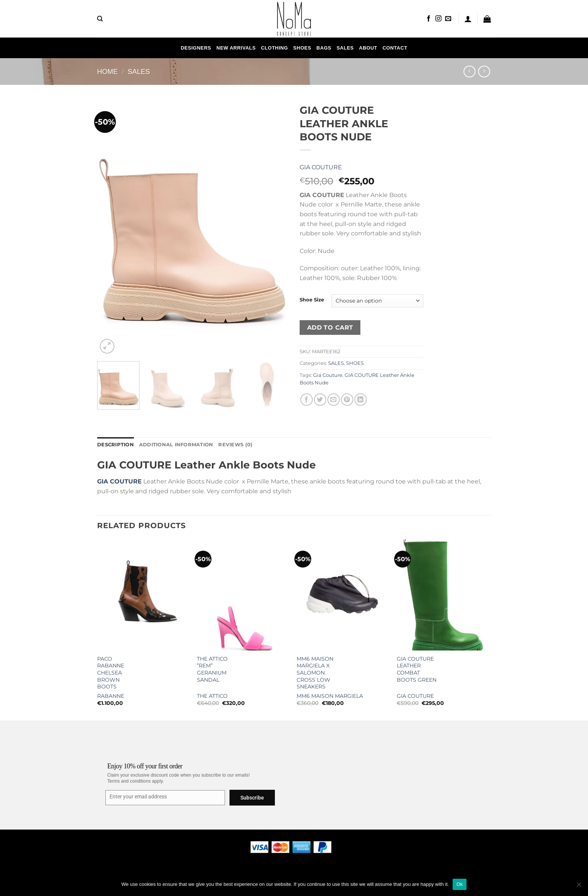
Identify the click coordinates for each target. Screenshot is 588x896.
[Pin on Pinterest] (347, 400)
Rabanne (111, 696)
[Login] (468, 19)
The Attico (212, 696)
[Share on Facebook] (307, 400)
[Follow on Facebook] (429, 19)
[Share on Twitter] (320, 400)
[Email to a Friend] (334, 400)
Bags (324, 48)
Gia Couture (321, 167)
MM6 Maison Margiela (330, 696)
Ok (460, 884)
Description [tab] (115, 445)
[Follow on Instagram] (438, 19)
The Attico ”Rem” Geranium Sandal (212, 669)
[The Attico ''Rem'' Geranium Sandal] (243, 595)
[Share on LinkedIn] (361, 400)
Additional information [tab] (176, 445)
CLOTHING (274, 48)
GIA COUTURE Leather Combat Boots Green (417, 669)
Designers (196, 48)
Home (107, 72)
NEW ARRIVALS (236, 48)
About (368, 48)
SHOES (302, 48)
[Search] (100, 19)
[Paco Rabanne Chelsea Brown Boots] (143, 595)
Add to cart (330, 328)
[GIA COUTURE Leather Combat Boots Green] (443, 595)
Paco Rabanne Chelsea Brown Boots (111, 673)
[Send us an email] (448, 19)
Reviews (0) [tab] (235, 445)
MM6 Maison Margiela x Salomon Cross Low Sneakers (315, 673)
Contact (395, 48)
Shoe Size (312, 300)
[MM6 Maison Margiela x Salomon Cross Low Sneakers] (343, 595)
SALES (345, 48)
